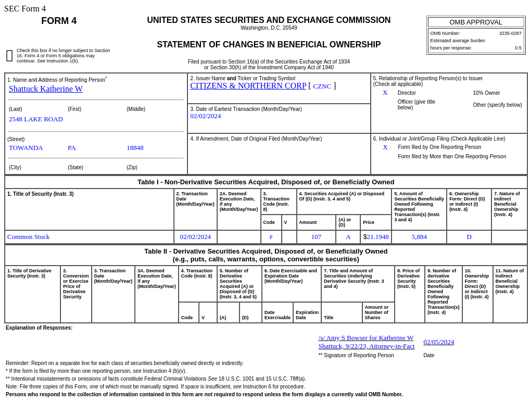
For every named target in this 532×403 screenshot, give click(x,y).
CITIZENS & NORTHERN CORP (248, 86)
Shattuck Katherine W (46, 89)
